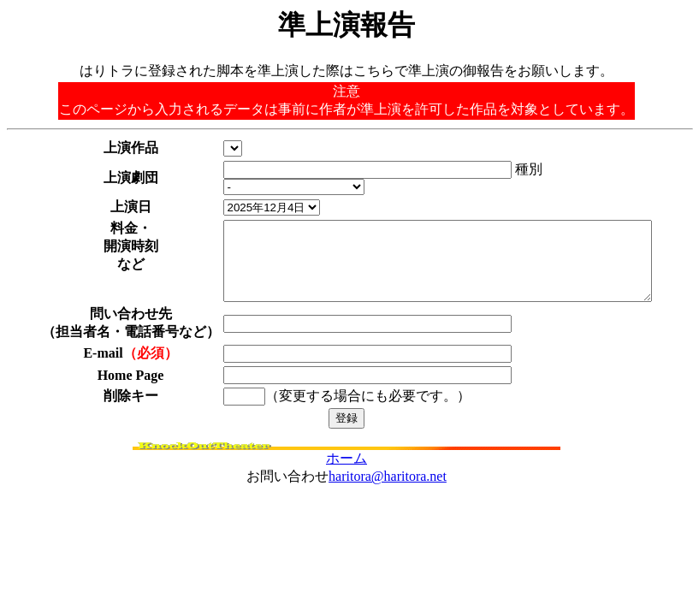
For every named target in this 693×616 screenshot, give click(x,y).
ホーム (346, 457)
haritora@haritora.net (388, 475)
